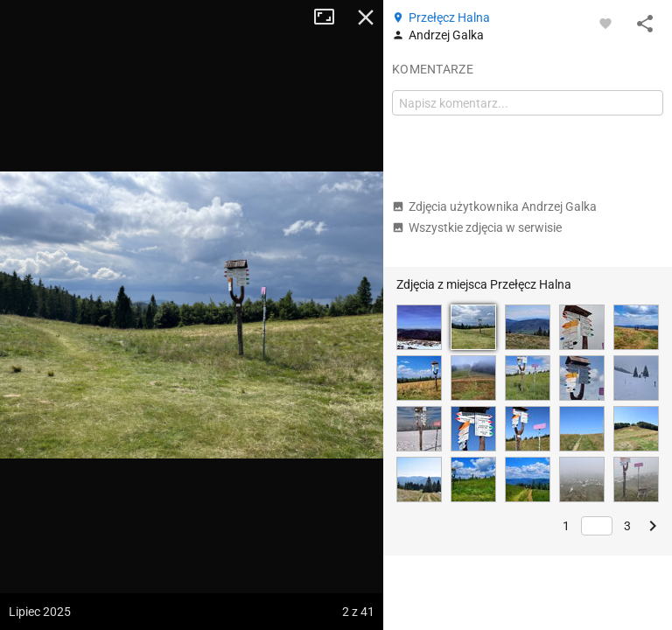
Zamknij (366, 17)
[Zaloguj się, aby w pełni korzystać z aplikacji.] (605, 23)
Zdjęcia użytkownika (494, 206)
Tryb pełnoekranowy (331, 17)
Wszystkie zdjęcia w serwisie (477, 227)
